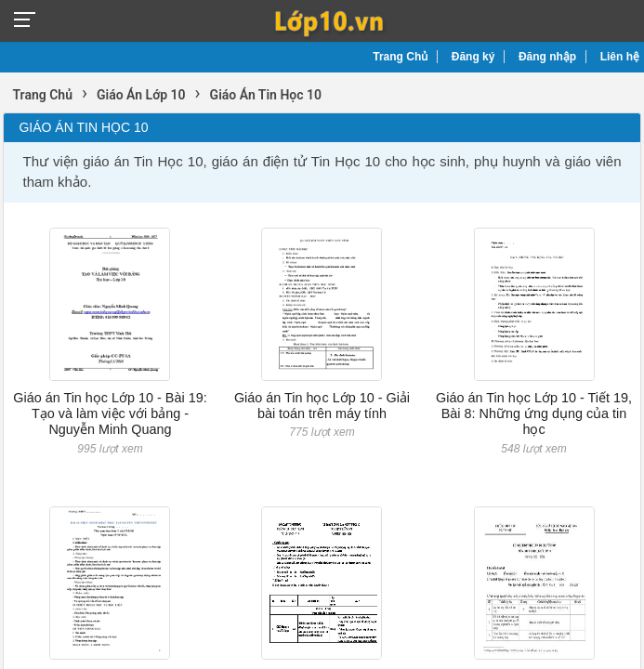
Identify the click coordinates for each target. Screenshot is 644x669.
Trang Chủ (400, 57)
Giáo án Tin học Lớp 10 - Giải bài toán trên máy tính (322, 406)
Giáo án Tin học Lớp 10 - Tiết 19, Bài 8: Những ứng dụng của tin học (534, 414)
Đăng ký (473, 57)
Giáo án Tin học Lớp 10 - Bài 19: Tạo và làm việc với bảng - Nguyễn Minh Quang (110, 414)
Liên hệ (620, 57)
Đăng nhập (547, 57)
